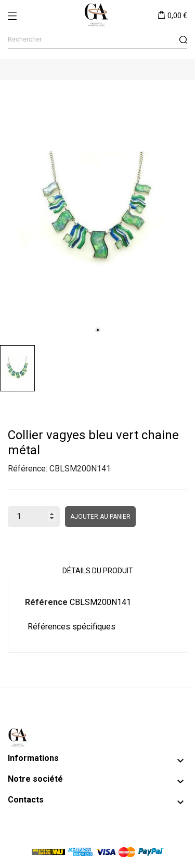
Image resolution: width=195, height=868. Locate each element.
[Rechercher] (97, 40)
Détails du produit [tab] (98, 571)
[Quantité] (34, 517)
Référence (46, 602)
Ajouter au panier (100, 517)
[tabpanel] (97, 210)
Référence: (28, 469)
